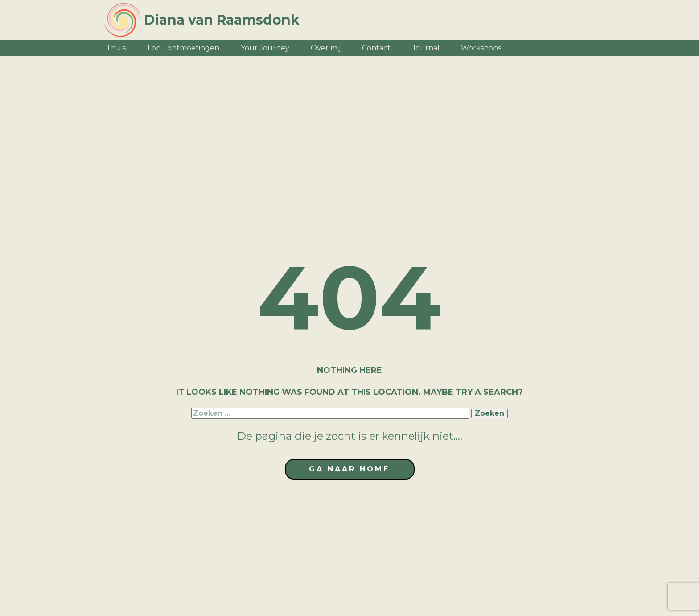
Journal (426, 48)
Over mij (326, 48)
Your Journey (265, 48)
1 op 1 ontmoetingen (183, 48)
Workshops (481, 48)
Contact (376, 48)
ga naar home (349, 469)
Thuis (116, 48)
